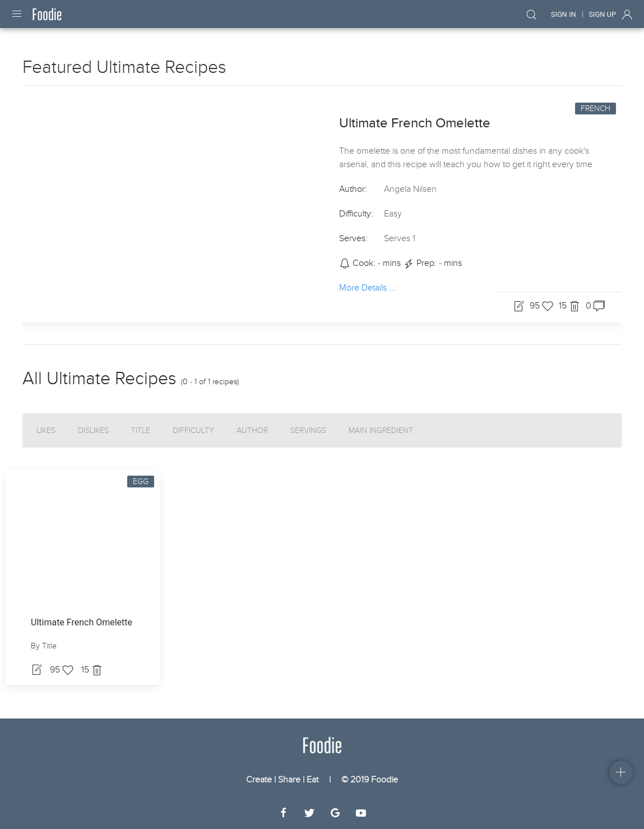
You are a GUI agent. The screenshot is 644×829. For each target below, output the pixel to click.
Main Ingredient (381, 430)
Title (141, 430)
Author (252, 430)
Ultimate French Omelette (415, 123)
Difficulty (193, 430)
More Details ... (367, 287)
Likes (46, 430)
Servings (308, 430)
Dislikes (93, 430)
